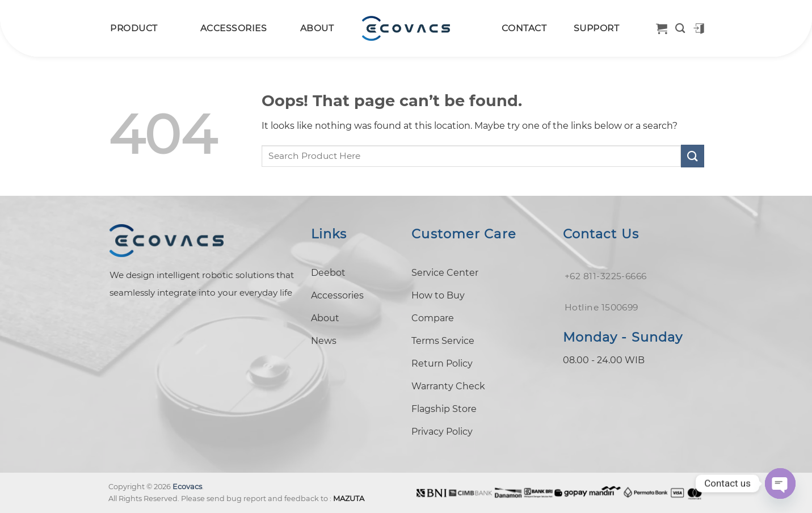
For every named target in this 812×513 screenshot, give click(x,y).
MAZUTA (349, 499)
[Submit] (692, 156)
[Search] (680, 29)
